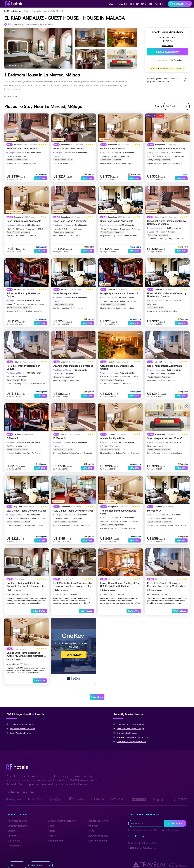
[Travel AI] (149, 859)
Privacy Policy (159, 825)
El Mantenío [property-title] (13, 436)
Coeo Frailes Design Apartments (131, 736)
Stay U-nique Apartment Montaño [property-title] (165, 436)
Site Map (154, 838)
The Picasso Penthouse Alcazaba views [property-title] (118, 509)
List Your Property (98, 830)
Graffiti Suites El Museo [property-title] (113, 149)
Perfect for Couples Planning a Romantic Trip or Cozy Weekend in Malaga (166, 581)
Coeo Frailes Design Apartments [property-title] (24, 220)
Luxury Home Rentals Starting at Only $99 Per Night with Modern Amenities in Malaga (120, 581)
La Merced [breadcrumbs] (20, 153)
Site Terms (145, 838)
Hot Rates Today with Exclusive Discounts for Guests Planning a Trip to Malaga (26, 581)
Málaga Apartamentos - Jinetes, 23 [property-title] (119, 292)
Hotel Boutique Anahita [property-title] (66, 292)
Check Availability (167, 52)
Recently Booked (97, 835)
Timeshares (14, 840)
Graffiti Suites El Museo (127, 727)
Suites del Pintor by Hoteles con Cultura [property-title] (24, 294)
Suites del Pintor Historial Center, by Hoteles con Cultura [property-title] (167, 222)
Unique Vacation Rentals (62, 815)
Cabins (11, 825)
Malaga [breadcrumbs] (11, 153)
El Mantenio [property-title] (60, 436)
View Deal (41, 178)
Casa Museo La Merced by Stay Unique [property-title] (117, 365)
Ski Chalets (14, 835)
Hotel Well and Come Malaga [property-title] (69, 149)
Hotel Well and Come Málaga (130, 719)
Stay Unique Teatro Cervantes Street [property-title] (26, 507)
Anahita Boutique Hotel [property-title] (113, 436)
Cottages (13, 830)
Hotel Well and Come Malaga (130, 723)
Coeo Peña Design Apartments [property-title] (70, 220)
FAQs (91, 825)
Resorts (52, 830)
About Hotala (55, 835)
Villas (51, 820)
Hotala (137, 843)
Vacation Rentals (17, 820)
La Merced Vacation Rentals (23, 719)
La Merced (58, 11)
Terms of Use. (173, 825)
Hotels (51, 825)
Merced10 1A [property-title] (154, 507)
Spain (26, 11)
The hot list (156, 4)
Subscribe (175, 818)
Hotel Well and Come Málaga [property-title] (22, 149)
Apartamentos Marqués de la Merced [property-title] (73, 364)
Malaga (47, 11)
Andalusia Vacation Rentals (22, 723)
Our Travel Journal (98, 815)
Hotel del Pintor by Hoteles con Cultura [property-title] (23, 365)
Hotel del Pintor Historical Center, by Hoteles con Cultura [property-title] (167, 294)
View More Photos (15, 65)
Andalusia (36, 11)
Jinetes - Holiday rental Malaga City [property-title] (166, 149)
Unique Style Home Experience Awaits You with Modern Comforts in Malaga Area (26, 650)
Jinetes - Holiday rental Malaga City (133, 732)
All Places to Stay (17, 815)
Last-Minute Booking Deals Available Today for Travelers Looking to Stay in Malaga (73, 581)
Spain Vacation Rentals (20, 727)
